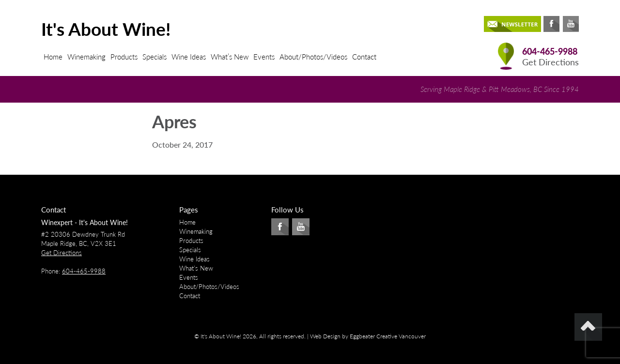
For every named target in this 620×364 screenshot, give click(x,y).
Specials (155, 57)
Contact (364, 57)
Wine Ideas (189, 57)
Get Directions (550, 62)
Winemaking (86, 57)
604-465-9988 (550, 52)
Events (264, 57)
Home (53, 57)
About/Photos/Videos (313, 57)
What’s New (230, 57)
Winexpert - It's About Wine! (85, 222)
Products (124, 57)
